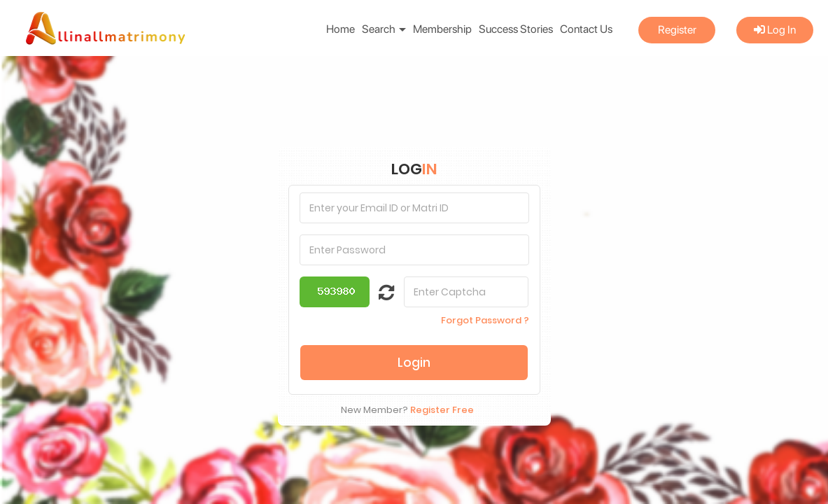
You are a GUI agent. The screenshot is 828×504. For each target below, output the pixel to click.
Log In (775, 30)
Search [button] (384, 29)
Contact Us (586, 29)
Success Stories (516, 29)
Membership (442, 29)
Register (677, 30)
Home (341, 29)
